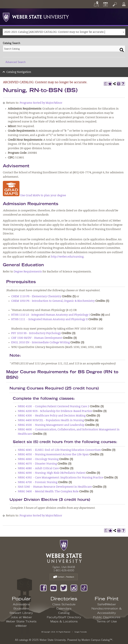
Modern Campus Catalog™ (97, 640)
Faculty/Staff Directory (64, 617)
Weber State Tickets (21, 622)
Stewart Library (21, 613)
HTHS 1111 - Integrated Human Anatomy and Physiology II (49, 319)
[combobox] (64, 32)
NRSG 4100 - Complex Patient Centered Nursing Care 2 (53, 407)
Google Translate (80, 632)
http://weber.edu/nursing (67, 257)
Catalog (64, 613)
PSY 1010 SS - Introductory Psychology (36, 333)
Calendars (64, 609)
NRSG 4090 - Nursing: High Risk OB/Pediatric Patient (52, 473)
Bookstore (21, 609)
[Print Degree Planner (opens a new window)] (106, 84)
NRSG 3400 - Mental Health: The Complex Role (48, 492)
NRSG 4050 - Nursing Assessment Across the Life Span (53, 455)
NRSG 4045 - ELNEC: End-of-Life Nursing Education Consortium (59, 450)
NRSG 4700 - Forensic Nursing (38, 482)
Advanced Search (16, 62)
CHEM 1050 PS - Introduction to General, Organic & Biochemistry (53, 301)
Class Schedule (64, 604)
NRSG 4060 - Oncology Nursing (38, 459)
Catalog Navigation (19, 72)
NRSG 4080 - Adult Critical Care (38, 469)
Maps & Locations (64, 622)
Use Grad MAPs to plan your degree (34, 196)
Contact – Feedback (64, 577)
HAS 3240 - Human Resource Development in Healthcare (55, 487)
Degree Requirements (28, 272)
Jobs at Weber (21, 617)
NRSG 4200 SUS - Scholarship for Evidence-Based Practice (55, 411)
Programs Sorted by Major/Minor (41, 103)
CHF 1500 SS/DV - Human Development (37, 338)
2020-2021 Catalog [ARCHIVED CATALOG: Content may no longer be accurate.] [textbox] (55, 32)
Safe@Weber (107, 604)
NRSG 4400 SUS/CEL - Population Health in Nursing (51, 420)
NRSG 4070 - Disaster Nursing (37, 464)
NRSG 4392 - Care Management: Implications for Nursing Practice (60, 478)
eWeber (21, 626)
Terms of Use (107, 622)
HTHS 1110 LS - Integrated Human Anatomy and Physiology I (50, 315)
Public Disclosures (107, 617)
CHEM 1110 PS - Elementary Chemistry (36, 297)
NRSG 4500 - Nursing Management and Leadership (51, 425)
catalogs (23, 640)
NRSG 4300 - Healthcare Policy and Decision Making (52, 416)
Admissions (21, 604)
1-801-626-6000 (64, 570)
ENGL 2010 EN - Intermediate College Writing (40, 343)
